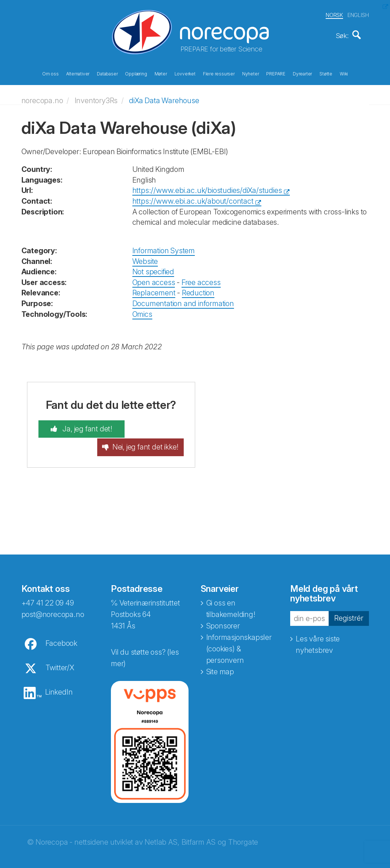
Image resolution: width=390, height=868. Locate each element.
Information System (164, 248)
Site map (220, 662)
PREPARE (276, 73)
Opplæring (136, 73)
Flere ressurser (219, 73)
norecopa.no (42, 98)
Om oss (50, 73)
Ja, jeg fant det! (79, 427)
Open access (154, 280)
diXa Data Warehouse (164, 98)
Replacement (154, 291)
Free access (201, 280)
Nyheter (251, 73)
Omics (142, 312)
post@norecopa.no (53, 604)
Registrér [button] (349, 608)
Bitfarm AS (198, 832)
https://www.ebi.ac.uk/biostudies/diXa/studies (207, 188)
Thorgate (243, 832)
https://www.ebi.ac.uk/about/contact (193, 199)
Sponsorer (223, 616)
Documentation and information (183, 301)
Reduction (198, 291)
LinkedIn (59, 682)
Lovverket (185, 73)
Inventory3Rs (96, 98)
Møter (161, 73)
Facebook (61, 633)
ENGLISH (358, 14)
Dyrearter (302, 73)
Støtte (326, 73)
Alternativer (78, 73)
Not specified (153, 269)
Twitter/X (60, 658)
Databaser (107, 73)
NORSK (334, 14)
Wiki (344, 73)
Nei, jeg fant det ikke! (154, 432)
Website (145, 259)
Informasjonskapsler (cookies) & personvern (239, 639)
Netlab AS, (162, 832)
